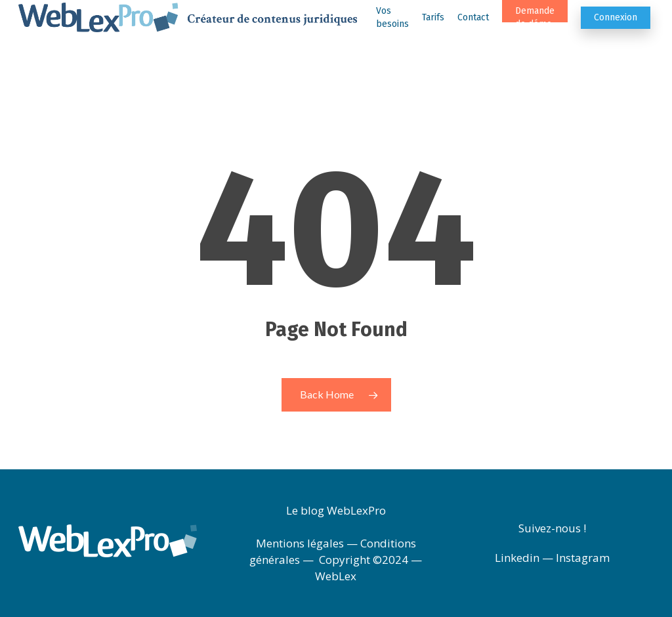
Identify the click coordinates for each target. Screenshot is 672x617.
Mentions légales (300, 543)
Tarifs (433, 33)
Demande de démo (535, 33)
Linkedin (517, 558)
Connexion (616, 33)
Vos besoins (392, 33)
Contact (473, 33)
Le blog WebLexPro (336, 510)
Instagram (583, 558)
